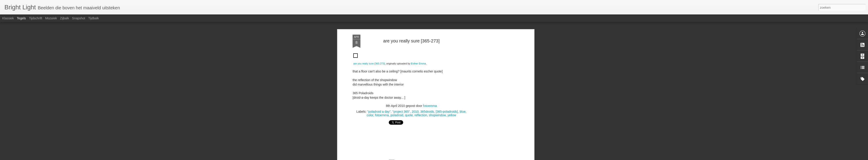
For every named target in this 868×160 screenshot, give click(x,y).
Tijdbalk (94, 18)
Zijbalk (64, 18)
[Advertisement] (411, 32)
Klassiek (8, 18)
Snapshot (79, 18)
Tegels (21, 18)
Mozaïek (51, 18)
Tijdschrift (35, 18)
